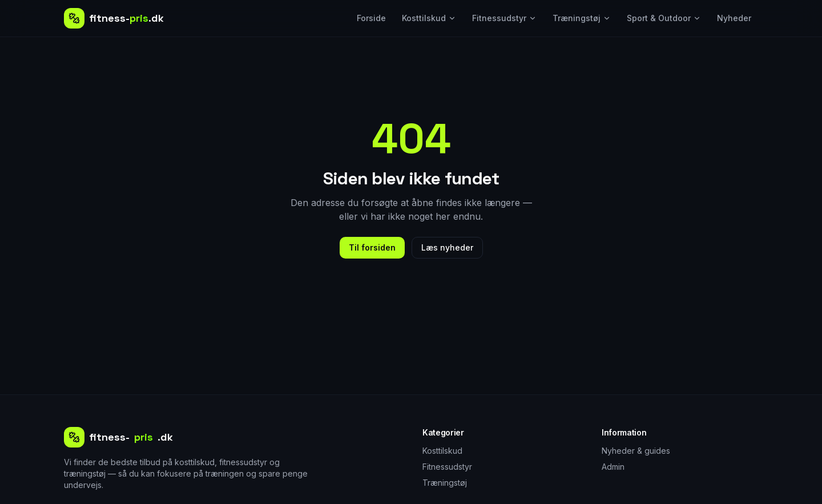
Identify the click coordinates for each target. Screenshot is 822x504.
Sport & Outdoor (664, 18)
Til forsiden (372, 247)
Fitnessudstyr (504, 18)
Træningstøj (582, 18)
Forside (371, 18)
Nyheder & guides (636, 451)
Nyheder (734, 18)
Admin (613, 467)
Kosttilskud (429, 18)
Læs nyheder (447, 247)
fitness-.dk (118, 437)
